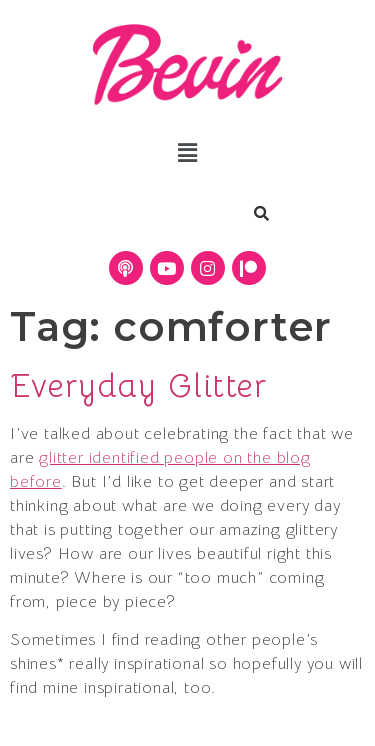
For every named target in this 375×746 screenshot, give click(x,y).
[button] (187, 153)
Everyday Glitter (139, 386)
